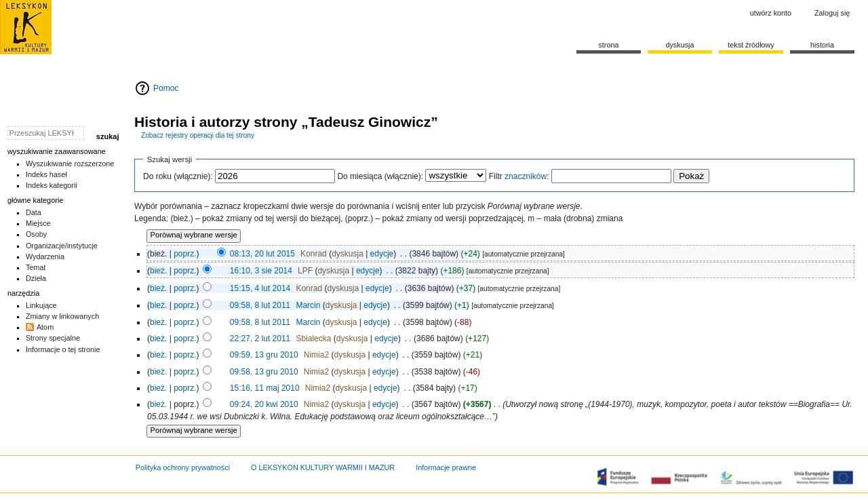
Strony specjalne (53, 338)
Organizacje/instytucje (62, 246)
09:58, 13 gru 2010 (264, 372)
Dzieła (36, 278)
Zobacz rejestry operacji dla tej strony (198, 135)
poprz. (185, 254)
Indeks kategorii (52, 185)
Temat (36, 267)
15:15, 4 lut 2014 (260, 288)
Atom (45, 327)
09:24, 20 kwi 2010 (264, 404)
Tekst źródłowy (751, 45)
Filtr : (519, 176)
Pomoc (166, 88)
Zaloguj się (832, 13)
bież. (158, 271)
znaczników (526, 176)
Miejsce (38, 223)
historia (822, 45)
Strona (608, 45)
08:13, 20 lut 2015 (262, 254)
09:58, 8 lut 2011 (260, 305)
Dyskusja (679, 45)
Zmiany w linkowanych (62, 316)
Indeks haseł (46, 174)
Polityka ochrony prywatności (183, 467)
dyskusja (348, 254)
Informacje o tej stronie (63, 349)
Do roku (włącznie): (178, 176)
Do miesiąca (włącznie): (380, 176)
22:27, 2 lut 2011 (260, 339)
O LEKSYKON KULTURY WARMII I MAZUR (323, 467)
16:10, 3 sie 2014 (261, 271)
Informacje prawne (446, 467)
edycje (382, 254)
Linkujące (41, 305)
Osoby (36, 234)
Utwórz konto (771, 13)
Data (34, 212)
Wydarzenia (45, 256)
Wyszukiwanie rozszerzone (70, 164)
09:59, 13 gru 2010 (264, 355)
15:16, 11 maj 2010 (265, 388)
